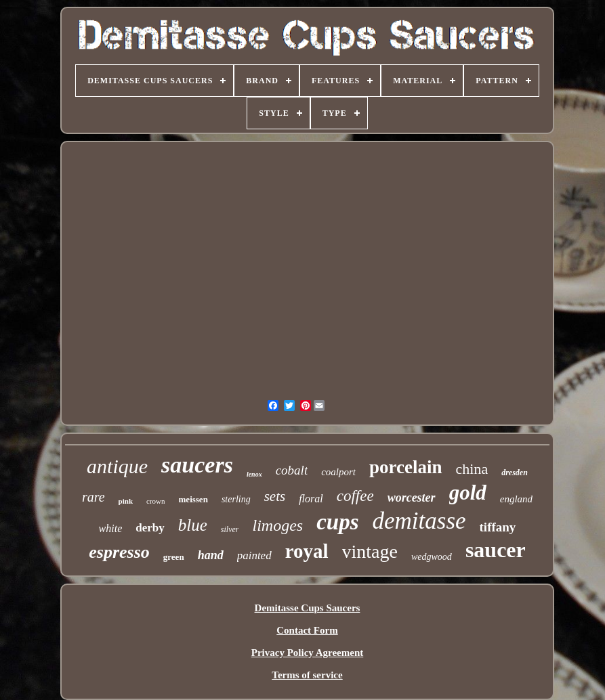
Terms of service (307, 675)
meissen (193, 499)
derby (150, 528)
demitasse (419, 521)
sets (275, 496)
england (516, 499)
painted (254, 555)
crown (156, 501)
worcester (412, 498)
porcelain (406, 467)
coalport (338, 472)
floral (311, 499)
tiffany (498, 527)
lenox (254, 474)
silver (230, 529)
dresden (515, 473)
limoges (277, 525)
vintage (370, 551)
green (174, 557)
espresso (119, 552)
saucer (496, 550)
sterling (236, 499)
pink (126, 501)
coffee (355, 496)
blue (193, 525)
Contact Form (307, 630)
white (111, 528)
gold (468, 493)
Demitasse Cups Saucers (308, 608)
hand (211, 555)
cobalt (292, 470)
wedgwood (432, 557)
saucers (197, 465)
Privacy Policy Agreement (308, 653)
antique (117, 466)
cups (337, 522)
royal (307, 551)
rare (93, 497)
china (472, 469)
